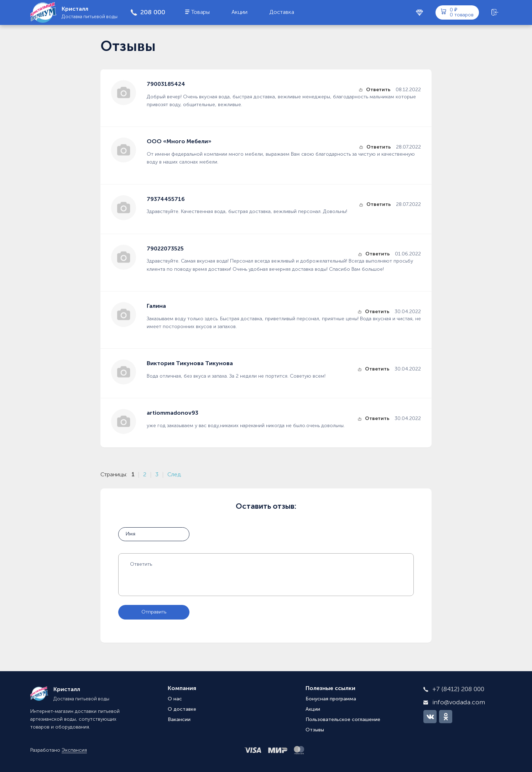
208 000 (153, 12)
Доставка (282, 12)
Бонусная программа (331, 699)
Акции (239, 12)
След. (174, 475)
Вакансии (179, 720)
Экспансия (74, 750)
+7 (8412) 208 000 (458, 689)
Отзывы (315, 730)
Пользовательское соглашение (343, 720)
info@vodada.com (459, 703)
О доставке (182, 709)
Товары (200, 12)
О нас (175, 699)
